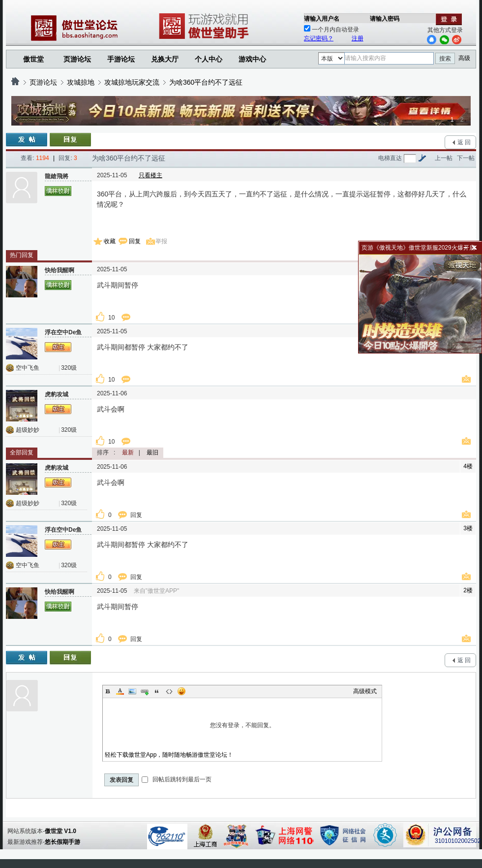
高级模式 (365, 691)
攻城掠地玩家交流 (132, 82)
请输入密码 (385, 19)
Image (132, 691)
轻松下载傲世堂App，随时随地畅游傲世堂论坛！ (169, 755)
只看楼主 (151, 175)
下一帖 (466, 158)
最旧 (152, 452)
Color (120, 691)
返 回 (464, 142)
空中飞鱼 (28, 368)
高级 (464, 58)
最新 (128, 452)
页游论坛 (77, 59)
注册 (358, 38)
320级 (69, 368)
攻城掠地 (81, 82)
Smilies (181, 691)
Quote (157, 691)
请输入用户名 (322, 19)
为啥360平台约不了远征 (206, 82)
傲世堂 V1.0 (60, 831)
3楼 (468, 528)
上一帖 (444, 158)
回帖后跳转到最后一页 (176, 779)
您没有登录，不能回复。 (242, 725)
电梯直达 (390, 158)
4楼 (468, 466)
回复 (135, 241)
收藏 (110, 241)
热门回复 (22, 255)
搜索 (445, 59)
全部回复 (22, 452)
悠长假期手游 (62, 842)
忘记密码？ (319, 38)
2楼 (468, 590)
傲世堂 (33, 59)
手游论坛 (121, 59)
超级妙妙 (28, 430)
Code (169, 691)
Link (145, 691)
